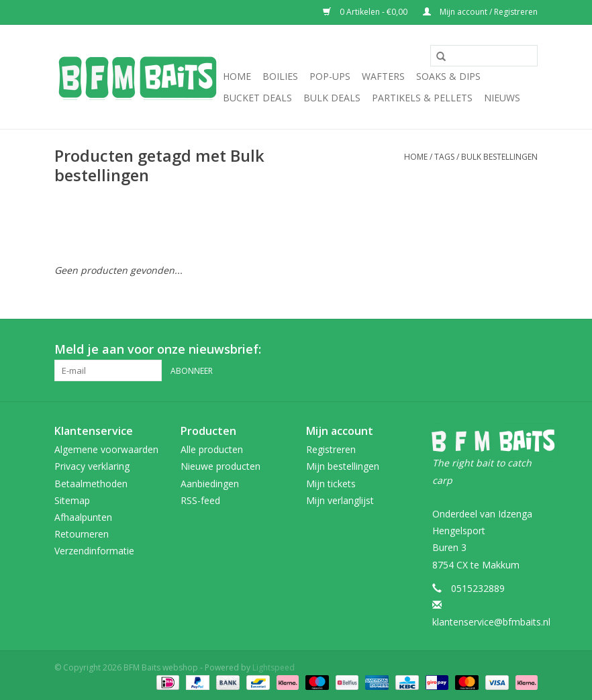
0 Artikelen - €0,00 (366, 12)
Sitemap (72, 500)
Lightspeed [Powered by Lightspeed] (274, 667)
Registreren (331, 449)
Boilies (280, 76)
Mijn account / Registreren (480, 12)
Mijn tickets (331, 484)
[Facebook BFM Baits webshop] (503, 350)
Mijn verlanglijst (340, 500)
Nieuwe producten (220, 466)
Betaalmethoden (91, 484)
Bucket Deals (257, 98)
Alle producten (212, 449)
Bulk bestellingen (499, 157)
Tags (444, 157)
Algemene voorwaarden (106, 449)
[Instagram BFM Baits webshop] (527, 350)
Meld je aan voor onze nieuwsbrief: (158, 349)
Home (237, 76)
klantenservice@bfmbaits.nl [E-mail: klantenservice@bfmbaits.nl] (491, 622)
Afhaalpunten (83, 517)
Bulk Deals (332, 98)
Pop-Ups (330, 76)
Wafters (383, 76)
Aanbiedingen (210, 484)
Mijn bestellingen (343, 466)
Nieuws (502, 98)
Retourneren (82, 534)
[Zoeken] (484, 56)
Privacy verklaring (92, 466)
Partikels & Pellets (422, 98)
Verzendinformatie (94, 551)
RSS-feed (200, 500)
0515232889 (478, 588)
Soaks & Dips (448, 76)
